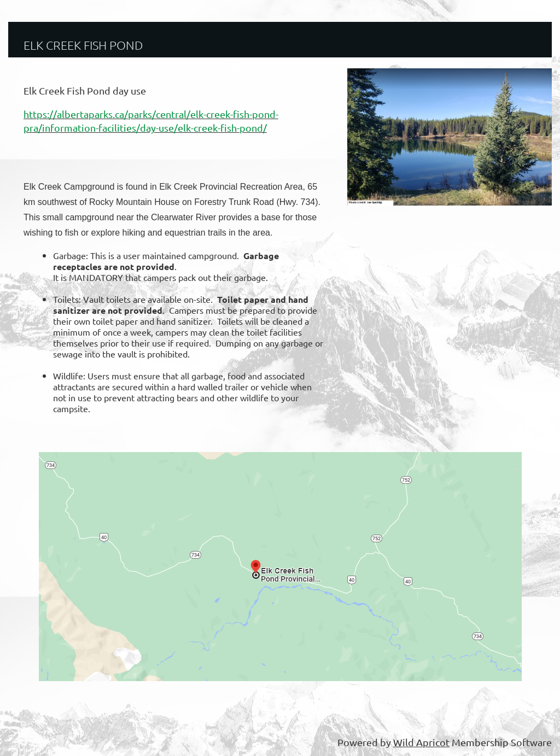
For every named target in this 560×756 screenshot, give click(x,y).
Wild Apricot (421, 742)
